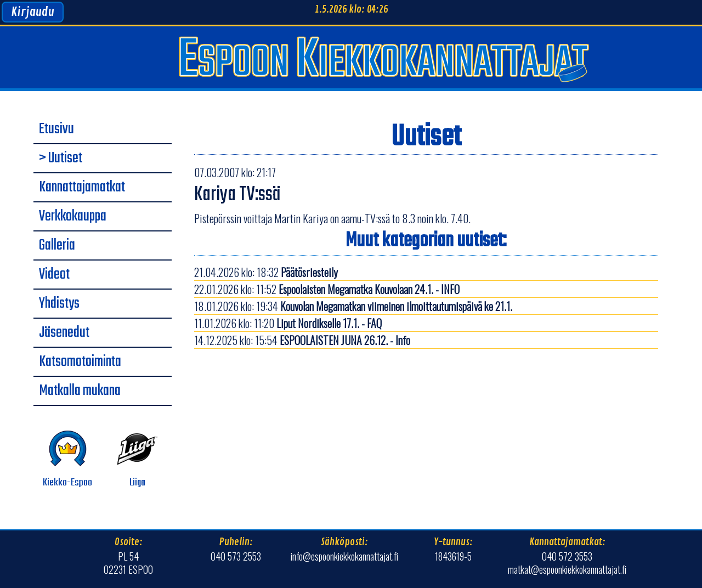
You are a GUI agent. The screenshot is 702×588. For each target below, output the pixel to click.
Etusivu (56, 129)
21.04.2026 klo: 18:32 (266, 272)
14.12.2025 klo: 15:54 (302, 340)
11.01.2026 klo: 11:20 (288, 323)
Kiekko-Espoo (67, 459)
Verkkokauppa (73, 217)
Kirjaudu (33, 12)
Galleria (57, 246)
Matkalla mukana (80, 391)
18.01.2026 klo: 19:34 (353, 306)
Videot (54, 275)
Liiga (137, 459)
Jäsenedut (64, 333)
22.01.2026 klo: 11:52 (327, 289)
